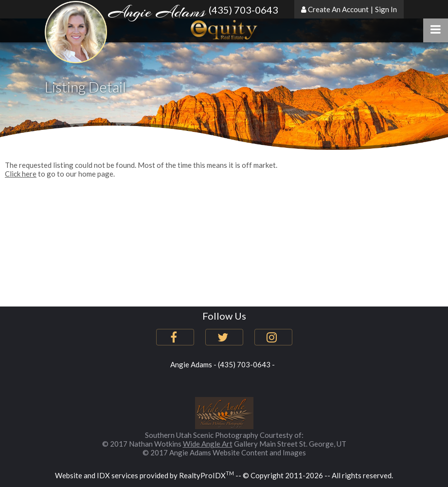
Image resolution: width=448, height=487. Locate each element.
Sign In (386, 9)
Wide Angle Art (208, 444)
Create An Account (338, 9)
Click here (21, 174)
